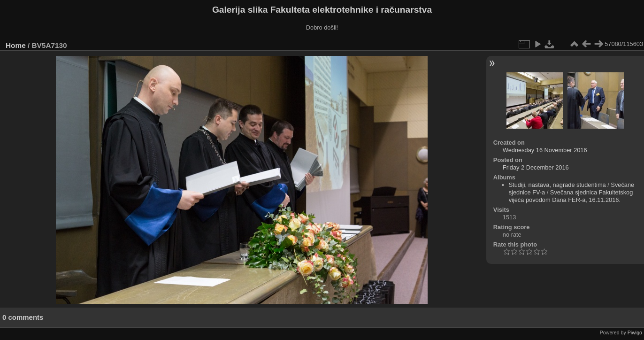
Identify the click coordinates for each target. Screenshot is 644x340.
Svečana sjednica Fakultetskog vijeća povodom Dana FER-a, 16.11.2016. (571, 196)
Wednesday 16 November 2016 (545, 150)
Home (16, 45)
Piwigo (635, 332)
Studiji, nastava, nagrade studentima (557, 185)
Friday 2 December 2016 (536, 167)
